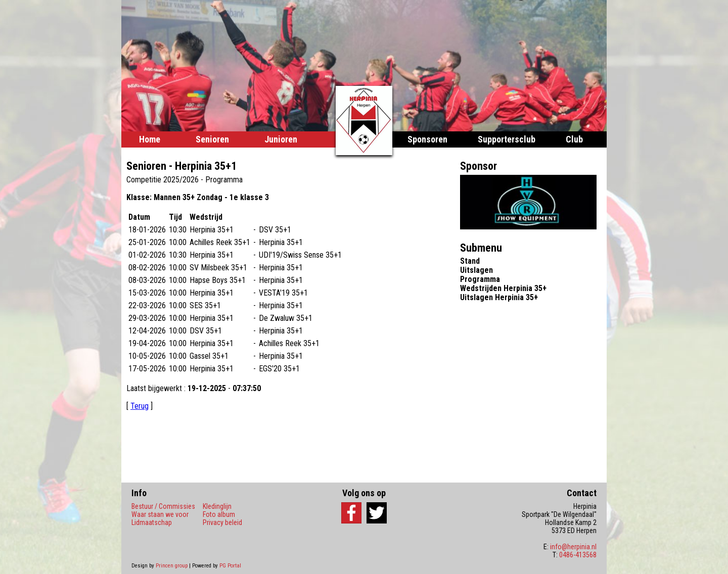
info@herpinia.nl (573, 547)
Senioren (212, 139)
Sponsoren (427, 139)
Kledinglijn (217, 506)
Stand (470, 261)
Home (150, 139)
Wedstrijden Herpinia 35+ (503, 288)
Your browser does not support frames (291, 309)
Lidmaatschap (152, 522)
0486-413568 (578, 555)
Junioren (281, 139)
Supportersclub (507, 139)
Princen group (172, 566)
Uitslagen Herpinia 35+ (499, 297)
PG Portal (230, 566)
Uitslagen (476, 270)
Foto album (219, 514)
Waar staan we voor (160, 514)
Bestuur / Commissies (163, 506)
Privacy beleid (222, 522)
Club (574, 139)
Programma (480, 279)
